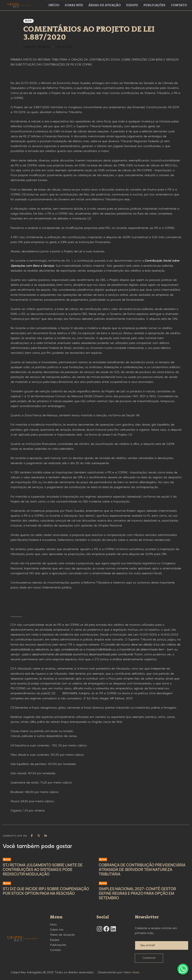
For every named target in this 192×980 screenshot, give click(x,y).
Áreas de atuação (105, 5)
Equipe (132, 5)
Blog (28, 21)
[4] (130, 435)
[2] (89, 219)
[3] (95, 396)
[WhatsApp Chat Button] (183, 969)
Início (54, 5)
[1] (23, 195)
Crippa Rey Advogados (37, 47)
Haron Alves (131, 972)
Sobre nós (74, 5)
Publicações (154, 5)
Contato (179, 5)
